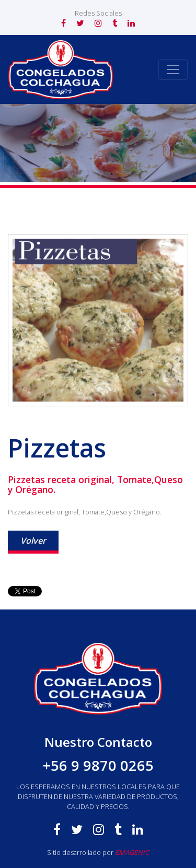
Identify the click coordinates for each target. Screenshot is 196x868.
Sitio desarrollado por (98, 852)
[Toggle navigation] (173, 69)
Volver (33, 541)
